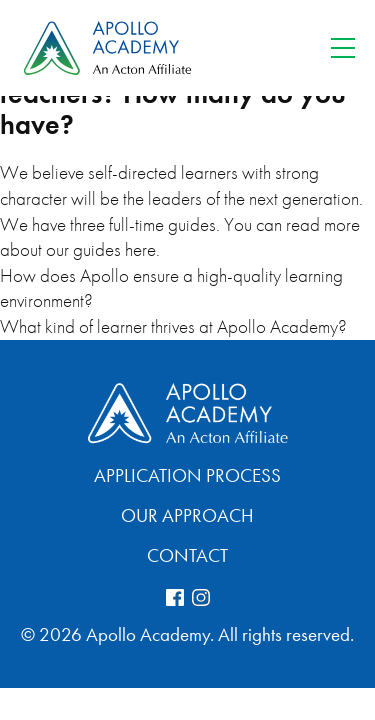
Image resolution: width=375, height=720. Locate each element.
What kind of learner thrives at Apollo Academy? (173, 326)
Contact (187, 555)
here (140, 249)
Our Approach (187, 515)
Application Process (187, 475)
